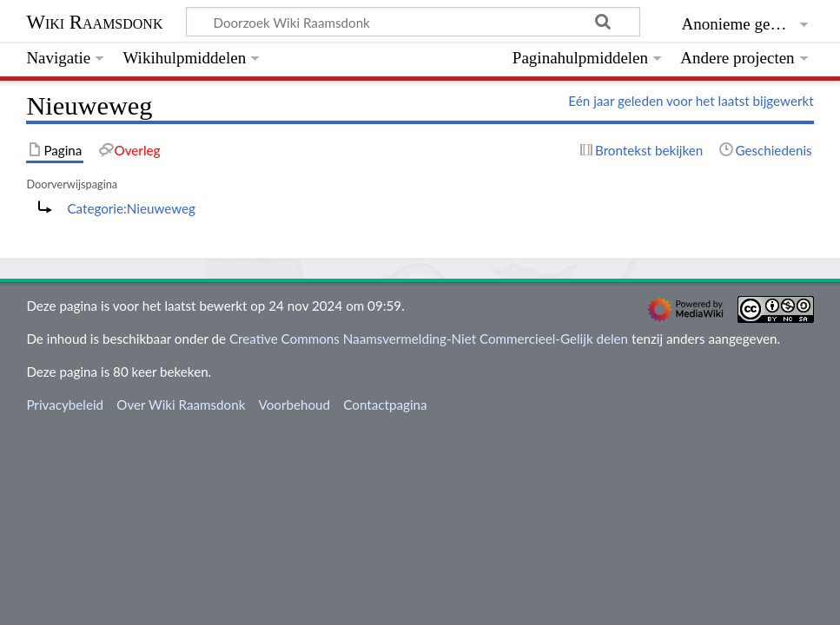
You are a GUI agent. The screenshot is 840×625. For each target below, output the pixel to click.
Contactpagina (385, 405)
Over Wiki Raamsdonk (181, 405)
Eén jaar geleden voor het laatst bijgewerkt (691, 101)
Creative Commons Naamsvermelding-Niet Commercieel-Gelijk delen (429, 339)
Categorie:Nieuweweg (131, 208)
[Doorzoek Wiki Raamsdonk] (413, 22)
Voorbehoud (294, 405)
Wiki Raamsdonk (94, 22)
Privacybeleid (65, 405)
